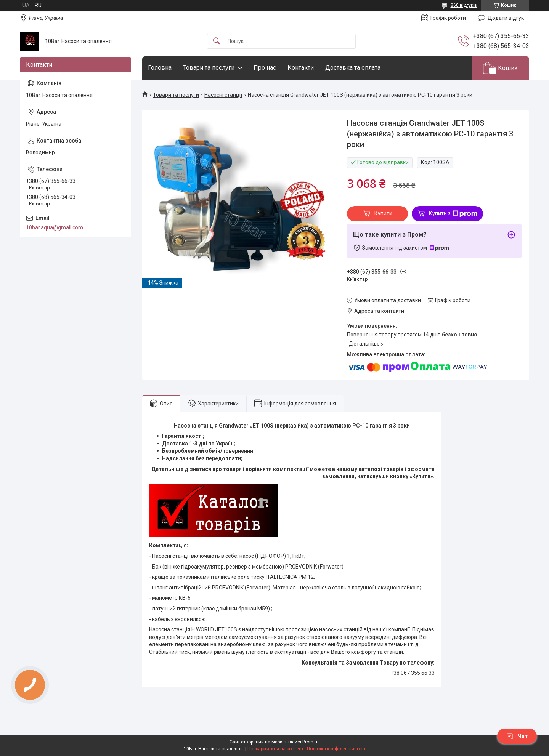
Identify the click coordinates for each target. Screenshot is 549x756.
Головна (160, 68)
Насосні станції (223, 95)
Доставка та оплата (353, 68)
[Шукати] (217, 41)
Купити (383, 213)
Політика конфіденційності (336, 749)
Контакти (301, 68)
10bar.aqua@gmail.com (55, 227)
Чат (517, 736)
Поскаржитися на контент (275, 749)
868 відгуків (464, 5)
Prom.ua (311, 742)
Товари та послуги (209, 68)
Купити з (453, 214)
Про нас (265, 68)
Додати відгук (506, 18)
